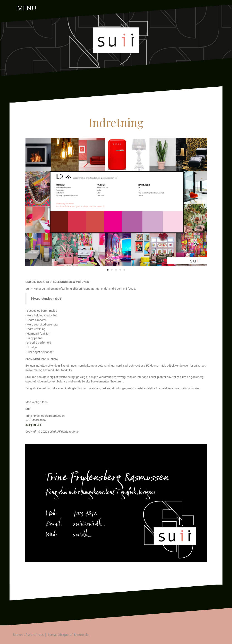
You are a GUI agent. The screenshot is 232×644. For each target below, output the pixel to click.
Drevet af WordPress (28, 635)
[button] (30, 202)
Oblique (63, 635)
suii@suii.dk (33, 425)
